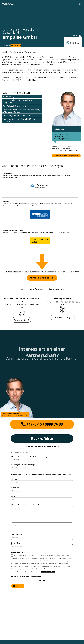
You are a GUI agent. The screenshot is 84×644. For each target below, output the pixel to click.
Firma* (14, 496)
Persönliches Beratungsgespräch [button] (66, 156)
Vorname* (15, 479)
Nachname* (15, 488)
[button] (80, 4)
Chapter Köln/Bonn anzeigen (42, 278)
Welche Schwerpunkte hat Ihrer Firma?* (25, 505)
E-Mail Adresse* (17, 543)
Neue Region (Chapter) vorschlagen (23, 465)
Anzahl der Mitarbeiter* (19, 526)
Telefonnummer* (17, 534)
